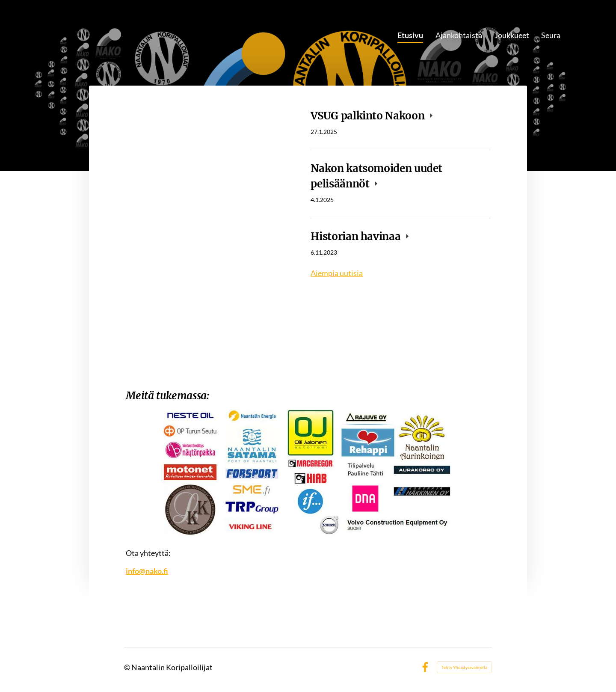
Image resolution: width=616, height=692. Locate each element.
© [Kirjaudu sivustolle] (128, 667)
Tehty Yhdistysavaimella (464, 667)
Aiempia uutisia (337, 273)
